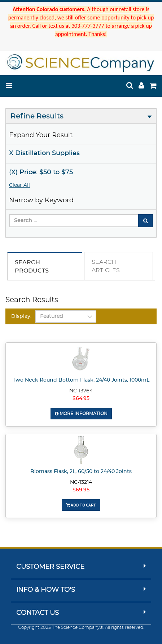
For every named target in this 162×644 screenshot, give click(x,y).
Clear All (19, 185)
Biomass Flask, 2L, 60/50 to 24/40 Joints (81, 472)
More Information (81, 414)
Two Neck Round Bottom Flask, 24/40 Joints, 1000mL (81, 380)
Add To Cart (81, 505)
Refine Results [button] (37, 116)
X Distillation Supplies (44, 153)
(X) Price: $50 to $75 (41, 172)
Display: (21, 316)
